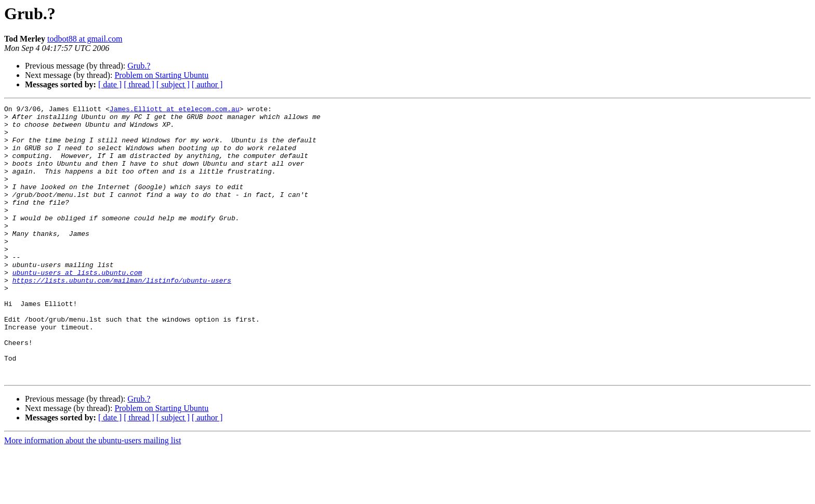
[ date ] (110, 84)
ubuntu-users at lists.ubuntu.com (77, 307)
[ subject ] (173, 84)
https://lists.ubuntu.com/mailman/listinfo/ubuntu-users (122, 316)
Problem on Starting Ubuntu (161, 75)
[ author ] (207, 84)
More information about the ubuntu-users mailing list (93, 495)
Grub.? (139, 66)
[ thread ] (139, 84)
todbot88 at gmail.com (85, 39)
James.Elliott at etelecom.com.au (175, 110)
